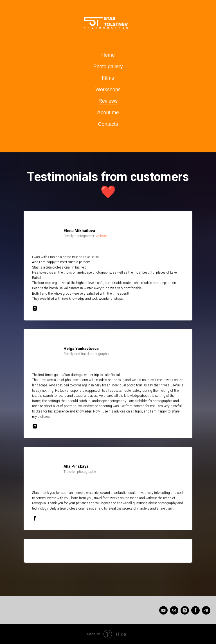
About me (108, 113)
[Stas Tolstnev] (163, 610)
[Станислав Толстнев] (174, 610)
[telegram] (206, 610)
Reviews (108, 101)
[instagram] (185, 610)
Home (108, 55)
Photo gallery (108, 67)
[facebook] (195, 610)
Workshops (108, 90)
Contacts (108, 124)
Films (108, 78)
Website (102, 236)
